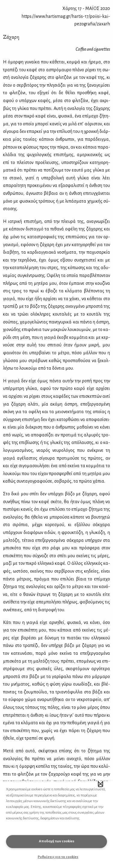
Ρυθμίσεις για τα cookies (58, 857)
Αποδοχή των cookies (57, 841)
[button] (100, 784)
